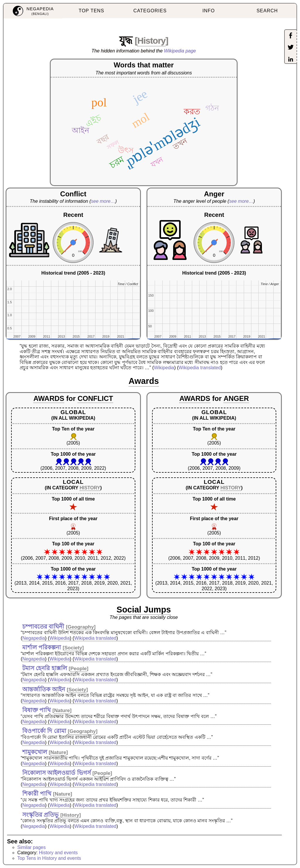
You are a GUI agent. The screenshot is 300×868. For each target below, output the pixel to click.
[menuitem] (33, 11)
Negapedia (34, 638)
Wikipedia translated (200, 368)
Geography (81, 627)
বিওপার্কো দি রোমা (44, 731)
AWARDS (49, 398)
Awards (144, 381)
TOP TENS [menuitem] (91, 11)
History (151, 41)
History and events (58, 853)
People (79, 669)
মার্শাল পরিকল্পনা (42, 647)
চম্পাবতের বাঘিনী (43, 627)
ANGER (236, 398)
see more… (103, 201)
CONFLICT (95, 398)
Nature (62, 710)
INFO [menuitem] (209, 11)
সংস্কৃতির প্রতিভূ (41, 815)
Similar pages (31, 847)
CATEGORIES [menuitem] (150, 11)
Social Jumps (144, 610)
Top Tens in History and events (49, 858)
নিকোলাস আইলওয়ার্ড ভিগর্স (57, 773)
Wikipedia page (180, 51)
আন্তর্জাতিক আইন (44, 689)
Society (73, 648)
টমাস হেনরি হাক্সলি (45, 668)
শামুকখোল (35, 752)
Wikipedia (164, 368)
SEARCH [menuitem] (267, 11)
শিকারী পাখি (37, 794)
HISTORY (90, 488)
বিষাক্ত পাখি (37, 710)
